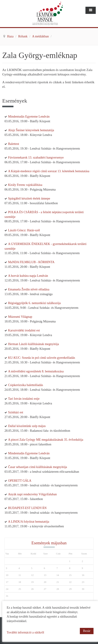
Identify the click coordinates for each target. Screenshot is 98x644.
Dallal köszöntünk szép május (27, 426)
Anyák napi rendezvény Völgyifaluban (32, 494)
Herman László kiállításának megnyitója (34, 344)
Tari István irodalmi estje (24, 399)
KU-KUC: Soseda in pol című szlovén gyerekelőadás (42, 358)
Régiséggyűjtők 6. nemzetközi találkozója (34, 303)
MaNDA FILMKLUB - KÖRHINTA (31, 262)
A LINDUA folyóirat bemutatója (29, 522)
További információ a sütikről (25, 632)
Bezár (87, 631)
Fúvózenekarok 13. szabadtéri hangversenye (36, 158)
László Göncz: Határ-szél (24, 230)
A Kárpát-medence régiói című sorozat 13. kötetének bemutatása (49, 171)
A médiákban (41, 36)
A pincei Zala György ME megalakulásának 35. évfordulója (46, 440)
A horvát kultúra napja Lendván (28, 276)
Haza (11, 36)
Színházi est (16, 412)
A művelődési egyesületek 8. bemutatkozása (36, 371)
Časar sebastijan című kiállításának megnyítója (38, 467)
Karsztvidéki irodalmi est (24, 330)
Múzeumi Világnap (20, 317)
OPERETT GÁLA (20, 481)
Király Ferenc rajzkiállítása (25, 185)
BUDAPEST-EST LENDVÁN (27, 508)
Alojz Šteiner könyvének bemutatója (31, 130)
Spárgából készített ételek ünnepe (29, 199)
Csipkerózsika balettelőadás (26, 385)
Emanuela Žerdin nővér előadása (29, 289)
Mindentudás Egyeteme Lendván (29, 117)
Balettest (14, 144)
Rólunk (23, 36)
